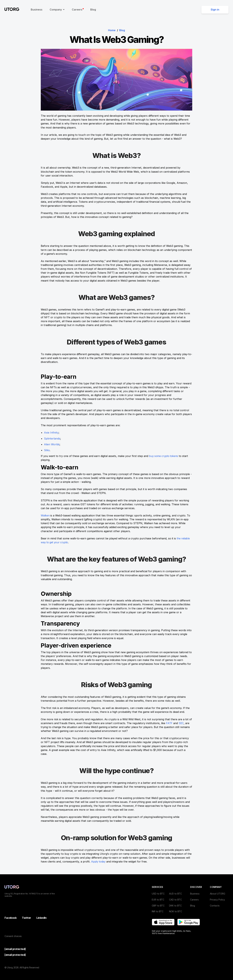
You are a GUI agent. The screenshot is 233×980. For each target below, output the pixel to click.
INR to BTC (158, 911)
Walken (45, 515)
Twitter (26, 918)
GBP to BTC (158, 906)
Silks (47, 450)
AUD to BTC (175, 894)
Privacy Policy (217, 900)
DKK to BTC (175, 906)
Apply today (99, 862)
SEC (181, 723)
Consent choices (13, 936)
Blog (93, 10)
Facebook (11, 918)
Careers (78, 10)
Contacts (215, 906)
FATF (169, 723)
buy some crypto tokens (164, 456)
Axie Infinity (51, 433)
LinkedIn (41, 918)
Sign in (215, 10)
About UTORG (218, 894)
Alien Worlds (52, 444)
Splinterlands (52, 439)
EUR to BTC (158, 900)
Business (37, 10)
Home (112, 30)
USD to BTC (158, 894)
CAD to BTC (175, 900)
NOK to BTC (176, 911)
